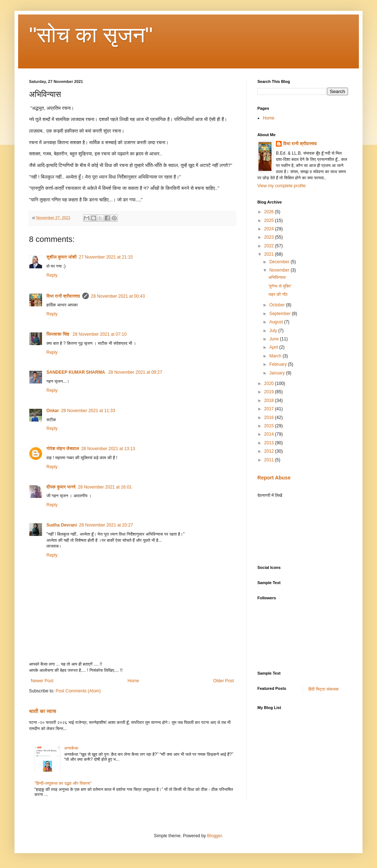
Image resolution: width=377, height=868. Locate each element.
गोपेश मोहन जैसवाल (63, 449)
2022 (270, 246)
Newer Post (42, 681)
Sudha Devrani (62, 525)
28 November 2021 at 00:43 (118, 296)
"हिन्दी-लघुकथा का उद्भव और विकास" (63, 783)
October (278, 305)
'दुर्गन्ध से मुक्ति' (280, 286)
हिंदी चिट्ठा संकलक (324, 689)
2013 (270, 443)
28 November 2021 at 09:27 (135, 372)
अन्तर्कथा (71, 748)
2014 (270, 434)
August (277, 322)
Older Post (223, 681)
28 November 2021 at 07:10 (100, 334)
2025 (270, 221)
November (280, 270)
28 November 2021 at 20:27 (106, 525)
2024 (270, 229)
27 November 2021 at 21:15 (106, 257)
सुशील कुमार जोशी (62, 257)
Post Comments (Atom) (78, 691)
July (274, 331)
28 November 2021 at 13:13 (108, 449)
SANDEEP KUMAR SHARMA (76, 372)
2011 (270, 460)
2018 (270, 401)
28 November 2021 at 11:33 (88, 411)
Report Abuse (274, 478)
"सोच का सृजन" (91, 35)
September (281, 314)
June (275, 339)
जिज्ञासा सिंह (58, 334)
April (274, 347)
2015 (270, 426)
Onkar (53, 411)
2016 (270, 418)
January (278, 373)
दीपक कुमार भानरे (61, 487)
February (279, 364)
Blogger (214, 836)
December (280, 262)
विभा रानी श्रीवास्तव (63, 296)
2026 (270, 212)
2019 (270, 392)
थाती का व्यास (43, 711)
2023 (270, 237)
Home (133, 681)
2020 (270, 383)
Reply (52, 275)
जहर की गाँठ (278, 294)
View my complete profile (281, 186)
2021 (270, 254)
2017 (270, 409)
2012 (270, 451)
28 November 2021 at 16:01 (105, 487)
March (276, 356)
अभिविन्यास (277, 277)
